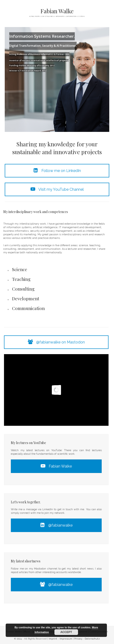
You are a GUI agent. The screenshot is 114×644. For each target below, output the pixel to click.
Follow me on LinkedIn (57, 171)
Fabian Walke (57, 11)
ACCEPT (66, 632)
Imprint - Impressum (60, 639)
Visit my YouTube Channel (57, 189)
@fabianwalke (59, 525)
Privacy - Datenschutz (87, 639)
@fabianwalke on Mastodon (59, 342)
